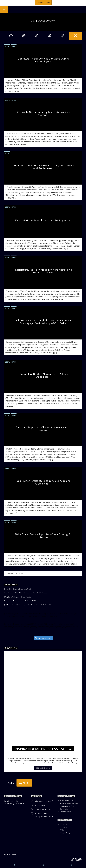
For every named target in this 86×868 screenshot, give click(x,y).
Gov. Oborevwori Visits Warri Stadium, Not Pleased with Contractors (27, 593)
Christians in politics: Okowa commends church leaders (44, 429)
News (14, 47)
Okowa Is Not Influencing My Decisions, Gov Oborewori (44, 113)
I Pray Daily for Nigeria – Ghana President (18, 597)
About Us (63, 824)
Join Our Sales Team (67, 806)
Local (7, 47)
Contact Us (64, 809)
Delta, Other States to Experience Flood (18, 589)
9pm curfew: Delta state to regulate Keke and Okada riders (44, 482)
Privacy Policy (65, 833)
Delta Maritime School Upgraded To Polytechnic (44, 220)
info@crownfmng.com (43, 809)
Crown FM (15, 855)
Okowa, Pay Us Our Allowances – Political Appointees (44, 375)
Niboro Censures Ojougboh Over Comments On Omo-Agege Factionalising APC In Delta (44, 322)
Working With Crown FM (69, 803)
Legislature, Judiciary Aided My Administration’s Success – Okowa (44, 271)
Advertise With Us (66, 800)
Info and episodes (43, 768)
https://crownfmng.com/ (44, 801)
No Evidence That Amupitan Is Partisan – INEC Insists (22, 601)
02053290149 (40, 805)
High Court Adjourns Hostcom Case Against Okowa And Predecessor (44, 167)
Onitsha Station (43, 3)
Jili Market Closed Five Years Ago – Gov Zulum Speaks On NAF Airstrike (28, 605)
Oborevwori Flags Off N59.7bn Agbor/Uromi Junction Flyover (44, 60)
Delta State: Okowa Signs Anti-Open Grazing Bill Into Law (44, 536)
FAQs (62, 830)
